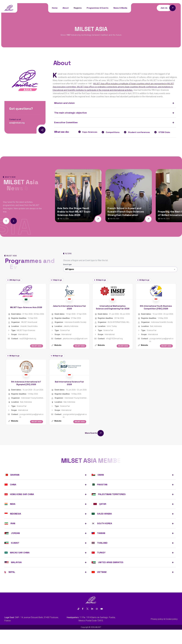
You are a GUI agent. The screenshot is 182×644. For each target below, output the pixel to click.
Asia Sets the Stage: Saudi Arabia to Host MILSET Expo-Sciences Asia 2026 (74, 212)
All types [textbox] (70, 269)
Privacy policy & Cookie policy (164, 619)
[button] (14, 221)
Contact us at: (15, 119)
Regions (78, 8)
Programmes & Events (98, 8)
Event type (67, 264)
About (66, 8)
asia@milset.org (17, 123)
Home (55, 8)
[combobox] (120, 269)
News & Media (120, 8)
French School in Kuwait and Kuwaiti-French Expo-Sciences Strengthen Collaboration (126, 212)
